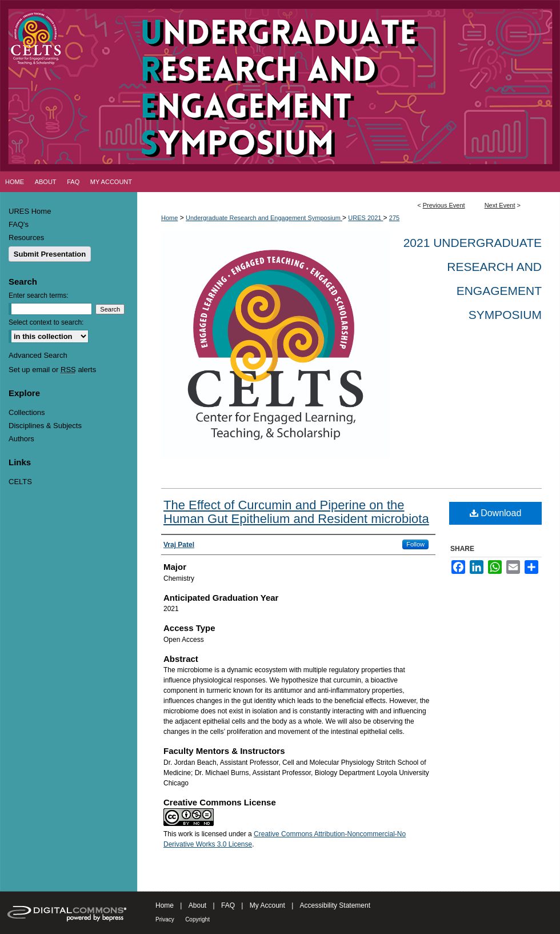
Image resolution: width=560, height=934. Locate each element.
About (197, 905)
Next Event (500, 205)
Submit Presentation (50, 254)
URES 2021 (365, 218)
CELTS (20, 482)
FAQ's (19, 224)
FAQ (228, 905)
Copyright (197, 919)
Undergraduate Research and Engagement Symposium (264, 218)
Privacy (165, 919)
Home (169, 218)
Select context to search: (46, 322)
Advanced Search (38, 355)
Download (496, 513)
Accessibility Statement (335, 905)
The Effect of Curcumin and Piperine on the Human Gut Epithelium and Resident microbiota (296, 512)
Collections (27, 412)
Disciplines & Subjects (45, 426)
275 (394, 218)
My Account (267, 905)
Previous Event (444, 205)
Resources (26, 238)
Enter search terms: (39, 296)
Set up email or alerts (52, 370)
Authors (21, 439)
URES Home (30, 211)
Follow (415, 544)
